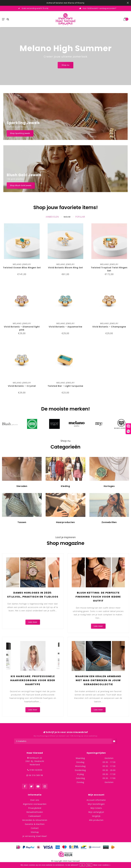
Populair (80, 217)
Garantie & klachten (35, 824)
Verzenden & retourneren (35, 820)
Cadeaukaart (35, 816)
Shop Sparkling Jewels (20, 133)
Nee (89, 865)
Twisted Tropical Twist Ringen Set (109, 269)
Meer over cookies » (102, 865)
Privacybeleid (35, 808)
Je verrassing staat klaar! (35, 836)
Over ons (35, 800)
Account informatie (96, 800)
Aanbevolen (52, 217)
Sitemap (35, 832)
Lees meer (33, 622)
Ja (82, 865)
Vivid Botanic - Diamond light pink (22, 328)
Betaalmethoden (35, 812)
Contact (35, 828)
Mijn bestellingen (96, 804)
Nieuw (67, 217)
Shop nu (65, 65)
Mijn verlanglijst (96, 812)
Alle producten (96, 820)
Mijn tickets (96, 808)
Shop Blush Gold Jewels (21, 185)
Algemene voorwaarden (35, 804)
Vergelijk (96, 816)
